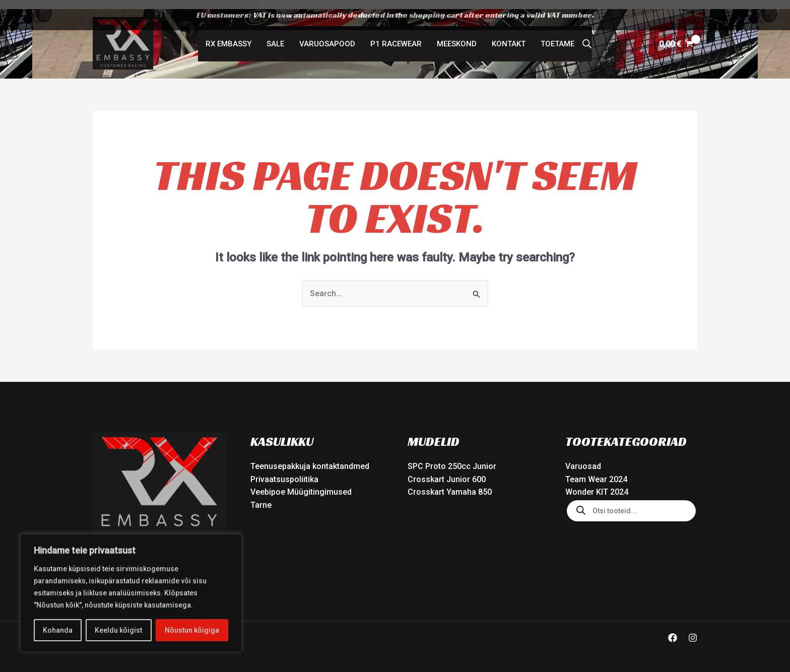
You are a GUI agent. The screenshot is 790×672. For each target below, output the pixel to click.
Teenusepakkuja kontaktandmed (310, 458)
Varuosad (583, 458)
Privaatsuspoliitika (284, 470)
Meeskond (457, 35)
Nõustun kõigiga (192, 630)
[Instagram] (693, 629)
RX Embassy (228, 35)
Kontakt (509, 35)
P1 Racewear (396, 35)
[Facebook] (673, 629)
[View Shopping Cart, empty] (676, 35)
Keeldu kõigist (118, 630)
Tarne (261, 496)
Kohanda (58, 630)
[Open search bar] (587, 35)
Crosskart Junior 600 (447, 470)
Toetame (557, 35)
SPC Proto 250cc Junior (452, 458)
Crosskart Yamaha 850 (450, 483)
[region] (131, 593)
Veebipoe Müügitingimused (301, 483)
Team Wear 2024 (596, 470)
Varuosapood (327, 35)
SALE (275, 35)
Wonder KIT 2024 (597, 483)
